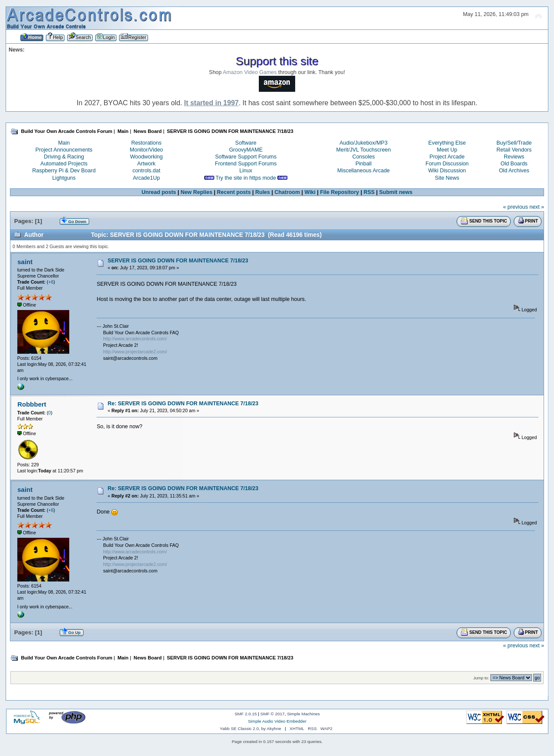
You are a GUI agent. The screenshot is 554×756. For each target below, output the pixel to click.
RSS (369, 192)
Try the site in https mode (246, 178)
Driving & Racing (64, 157)
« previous (515, 207)
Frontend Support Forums (246, 164)
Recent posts (234, 192)
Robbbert (32, 404)
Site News (447, 178)
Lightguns (64, 178)
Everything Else (447, 143)
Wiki (310, 192)
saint (25, 262)
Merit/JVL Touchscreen (364, 150)
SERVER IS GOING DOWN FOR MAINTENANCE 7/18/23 (178, 261)
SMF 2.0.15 (246, 714)
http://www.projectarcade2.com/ (135, 352)
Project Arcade (447, 157)
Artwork (146, 164)
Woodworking (147, 157)
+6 (51, 282)
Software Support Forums (246, 157)
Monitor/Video (147, 150)
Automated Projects (64, 164)
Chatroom (287, 192)
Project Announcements (64, 150)
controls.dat (146, 171)
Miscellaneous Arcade (363, 171)
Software (246, 143)
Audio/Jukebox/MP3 (363, 143)
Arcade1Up (146, 178)
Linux (246, 171)
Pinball (363, 164)
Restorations (146, 143)
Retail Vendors (514, 150)
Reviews (514, 157)
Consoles (364, 157)
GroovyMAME (246, 150)
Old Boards (514, 164)
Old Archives (514, 171)
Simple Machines (303, 714)
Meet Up (447, 150)
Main (64, 143)
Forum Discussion (447, 164)
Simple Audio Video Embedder (277, 721)
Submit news (396, 192)
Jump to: (482, 678)
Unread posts (159, 192)
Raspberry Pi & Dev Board (64, 171)
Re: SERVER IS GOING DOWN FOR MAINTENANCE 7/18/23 (183, 404)
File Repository (339, 192)
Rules (263, 192)
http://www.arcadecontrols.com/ (135, 339)
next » (537, 207)
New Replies (196, 192)
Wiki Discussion (447, 171)
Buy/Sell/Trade (514, 143)
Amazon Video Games (250, 72)
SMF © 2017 (273, 714)
